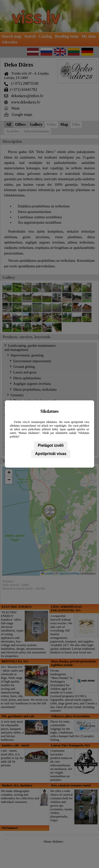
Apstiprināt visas (51, 454)
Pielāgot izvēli (51, 445)
